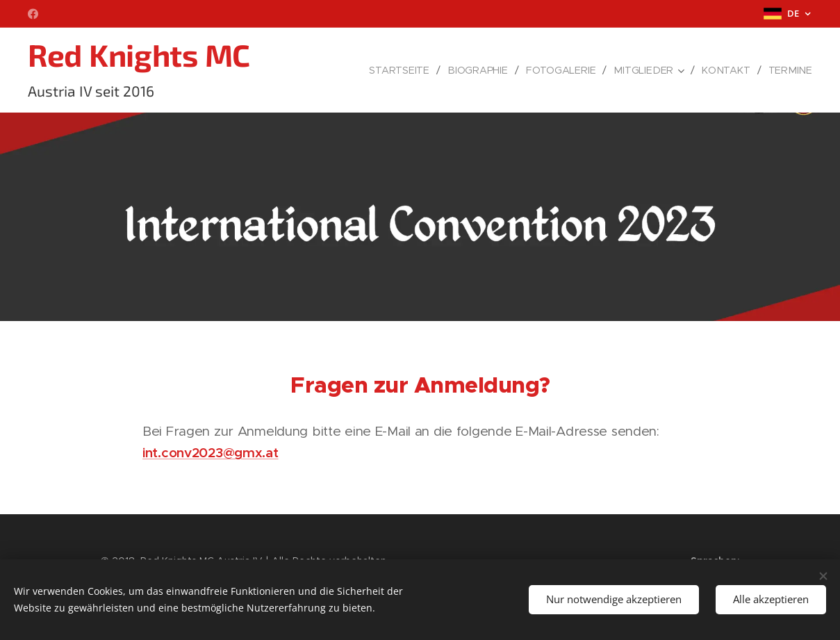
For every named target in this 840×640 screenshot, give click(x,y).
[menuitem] (407, 70)
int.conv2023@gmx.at (211, 452)
